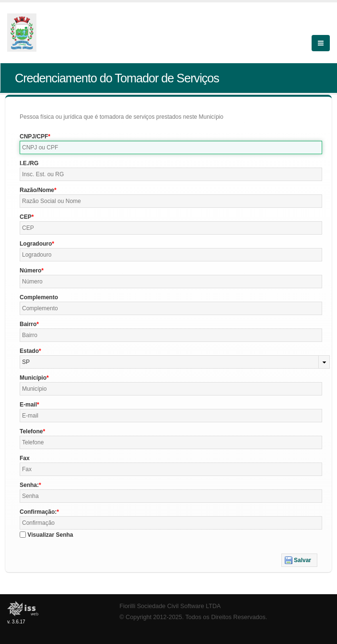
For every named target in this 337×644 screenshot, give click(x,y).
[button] (299, 560)
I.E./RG (29, 163)
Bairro (28, 324)
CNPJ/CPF (34, 136)
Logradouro (36, 244)
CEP (26, 217)
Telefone (31, 431)
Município (33, 378)
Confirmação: (38, 512)
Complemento (39, 297)
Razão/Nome (37, 190)
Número (30, 271)
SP (26, 362)
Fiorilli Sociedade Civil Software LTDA (170, 606)
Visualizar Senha (50, 535)
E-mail (28, 405)
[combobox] (175, 362)
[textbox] (171, 147)
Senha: (29, 485)
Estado (29, 351)
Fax (25, 458)
